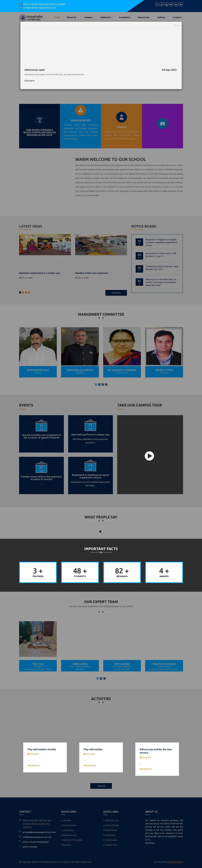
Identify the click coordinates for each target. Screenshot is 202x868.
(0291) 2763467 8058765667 (37, 4)
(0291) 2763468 (58, 4)
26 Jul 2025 (145, 757)
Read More (34, 765)
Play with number (93, 749)
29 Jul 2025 (33, 754)
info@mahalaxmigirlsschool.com (40, 8)
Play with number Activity (42, 749)
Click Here (29, 81)
